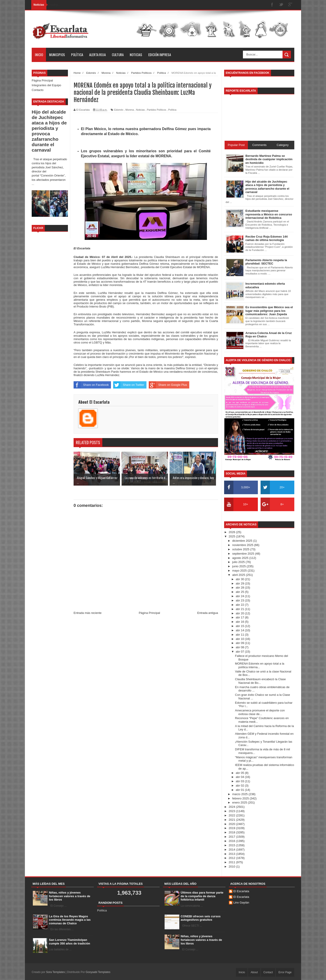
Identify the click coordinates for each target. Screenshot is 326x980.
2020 (232, 824)
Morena (130, 110)
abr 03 (240, 781)
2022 (232, 815)
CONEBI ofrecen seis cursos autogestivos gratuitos (201, 918)
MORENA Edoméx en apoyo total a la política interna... (260, 665)
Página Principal (42, 80)
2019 (232, 828)
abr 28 (240, 588)
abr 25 (240, 592)
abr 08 (240, 647)
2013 (232, 854)
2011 (232, 862)
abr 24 (240, 596)
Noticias (136, 55)
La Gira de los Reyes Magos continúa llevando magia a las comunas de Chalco (70, 920)
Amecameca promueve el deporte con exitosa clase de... (260, 712)
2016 (232, 841)
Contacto (38, 90)
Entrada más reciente (88, 613)
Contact (268, 972)
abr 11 (240, 635)
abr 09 (240, 643)
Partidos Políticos (157, 110)
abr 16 (240, 622)
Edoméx (119, 110)
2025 (232, 536)
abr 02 (240, 786)
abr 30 (240, 579)
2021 (232, 820)
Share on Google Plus (168, 385)
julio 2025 (239, 562)
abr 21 (240, 609)
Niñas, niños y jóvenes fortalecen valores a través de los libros (70, 896)
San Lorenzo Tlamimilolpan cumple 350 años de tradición (70, 942)
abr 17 (240, 617)
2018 (232, 832)
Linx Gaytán (241, 903)
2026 (232, 532)
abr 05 (240, 773)
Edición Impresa (160, 55)
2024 (232, 807)
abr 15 (240, 626)
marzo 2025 (240, 794)
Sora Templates (55, 972)
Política (77, 55)
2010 (232, 867)
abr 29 (240, 583)
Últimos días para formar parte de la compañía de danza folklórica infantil (202, 896)
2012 (232, 858)
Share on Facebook (91, 385)
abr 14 (240, 630)
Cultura (118, 55)
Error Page (285, 972)
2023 (232, 811)
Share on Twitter (129, 385)
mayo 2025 (240, 571)
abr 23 (240, 600)
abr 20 (240, 613)
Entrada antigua (208, 613)
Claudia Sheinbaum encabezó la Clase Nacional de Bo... (260, 681)
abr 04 (240, 777)
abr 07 (240, 652)
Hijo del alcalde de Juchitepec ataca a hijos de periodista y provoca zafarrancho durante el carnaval (49, 131)
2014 (232, 850)
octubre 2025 (241, 549)
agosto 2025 (241, 558)
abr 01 (240, 790)
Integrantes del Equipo (46, 85)
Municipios (57, 55)
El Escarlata (241, 891)
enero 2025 (240, 802)
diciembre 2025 (243, 541)
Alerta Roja (97, 55)
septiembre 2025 (244, 554)
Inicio (39, 55)
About (254, 972)
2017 (232, 837)
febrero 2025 (241, 798)
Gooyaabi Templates (98, 972)
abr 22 (240, 605)
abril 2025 (239, 575)
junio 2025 (240, 566)
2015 (232, 845)
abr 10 (240, 639)
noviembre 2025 (243, 545)
